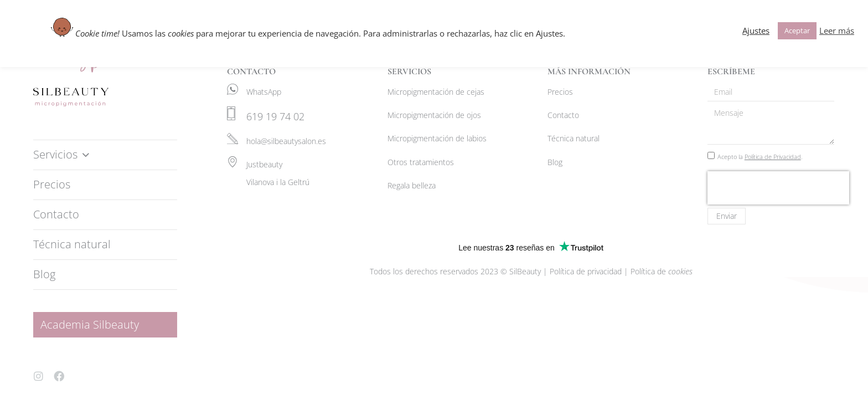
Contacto (563, 115)
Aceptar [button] (797, 30)
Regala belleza (412, 185)
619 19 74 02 (275, 116)
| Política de (658, 271)
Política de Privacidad (773, 157)
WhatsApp (264, 92)
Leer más (837, 30)
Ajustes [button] (756, 30)
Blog (555, 162)
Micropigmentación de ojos (434, 115)
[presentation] (778, 188)
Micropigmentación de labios (437, 138)
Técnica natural (573, 138)
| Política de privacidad (583, 271)
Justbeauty (264, 164)
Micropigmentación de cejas (436, 92)
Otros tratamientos (421, 162)
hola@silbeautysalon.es (286, 141)
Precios (560, 92)
